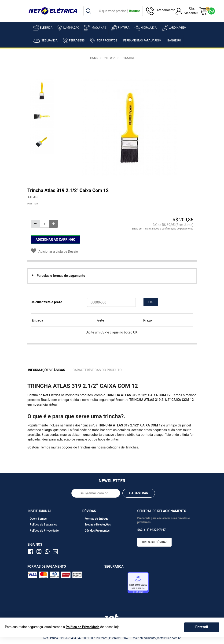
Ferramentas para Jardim (142, 41)
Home (94, 58)
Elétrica (43, 28)
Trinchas (128, 58)
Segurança (45, 41)
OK (151, 302)
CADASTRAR (139, 493)
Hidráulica (146, 28)
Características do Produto (97, 370)
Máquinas (95, 28)
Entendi (202, 627)
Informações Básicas (46, 370)
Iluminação (68, 28)
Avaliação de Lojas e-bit (115, 584)
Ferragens (74, 41)
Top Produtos (103, 41)
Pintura (120, 28)
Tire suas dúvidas (154, 542)
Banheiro (174, 41)
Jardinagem (174, 28)
